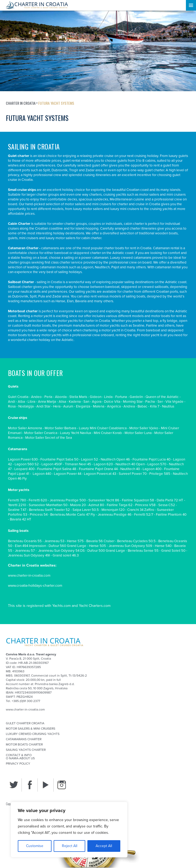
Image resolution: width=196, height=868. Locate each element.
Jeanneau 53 (54, 541)
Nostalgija (26, 406)
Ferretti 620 (38, 500)
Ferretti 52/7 (144, 515)
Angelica (114, 406)
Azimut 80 (96, 505)
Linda (108, 397)
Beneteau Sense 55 (143, 551)
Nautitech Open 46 (115, 459)
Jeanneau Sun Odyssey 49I (29, 555)
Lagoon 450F (52, 464)
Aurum (68, 406)
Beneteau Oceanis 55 (25, 541)
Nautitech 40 (130, 469)
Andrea (129, 406)
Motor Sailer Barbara (60, 428)
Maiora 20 (78, 505)
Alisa (62, 402)
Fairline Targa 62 (120, 505)
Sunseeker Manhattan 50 (48, 505)
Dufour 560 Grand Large (67, 546)
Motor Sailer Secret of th (44, 438)
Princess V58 (145, 505)
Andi (12, 402)
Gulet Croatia (18, 397)
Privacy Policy (18, 764)
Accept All (104, 846)
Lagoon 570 (157, 464)
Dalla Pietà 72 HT (170, 500)
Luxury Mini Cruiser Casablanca (103, 428)
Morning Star (133, 402)
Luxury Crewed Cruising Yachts (33, 734)
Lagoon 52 (90, 459)
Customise (35, 846)
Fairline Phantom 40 (171, 515)
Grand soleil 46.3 (66, 555)
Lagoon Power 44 (68, 474)
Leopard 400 (24, 469)
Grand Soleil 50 (173, 551)
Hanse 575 (75, 541)
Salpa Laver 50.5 (86, 510)
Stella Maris (78, 397)
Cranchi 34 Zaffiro (141, 510)
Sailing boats (18, 531)
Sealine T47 (17, 510)
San (86, 402)
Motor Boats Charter (24, 744)
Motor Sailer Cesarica (41, 433)
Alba (21, 402)
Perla (48, 397)
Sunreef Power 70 (133, 474)
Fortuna (121, 397)
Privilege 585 (160, 474)
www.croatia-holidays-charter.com (35, 586)
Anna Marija (47, 402)
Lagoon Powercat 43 (100, 474)
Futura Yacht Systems (56, 103)
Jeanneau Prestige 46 (115, 515)
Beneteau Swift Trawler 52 (49, 510)
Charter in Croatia (21, 103)
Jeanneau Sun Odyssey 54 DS (61, 551)
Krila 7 (155, 406)
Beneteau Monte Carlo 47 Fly (73, 515)
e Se (67, 438)
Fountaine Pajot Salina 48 (57, 469)
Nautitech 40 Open (130, 464)
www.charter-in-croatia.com (29, 576)
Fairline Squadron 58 (138, 500)
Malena (99, 406)
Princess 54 (39, 515)
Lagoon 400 (152, 469)
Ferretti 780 (17, 500)
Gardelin (136, 397)
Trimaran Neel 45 (78, 464)
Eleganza (83, 406)
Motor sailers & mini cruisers (31, 729)
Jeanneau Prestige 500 (68, 500)
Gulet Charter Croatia (25, 723)
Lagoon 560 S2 (27, 464)
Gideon (96, 397)
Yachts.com (61, 606)
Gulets (13, 387)
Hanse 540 (163, 546)
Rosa (12, 406)
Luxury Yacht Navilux (76, 433)
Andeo (36, 397)
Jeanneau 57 (25, 551)
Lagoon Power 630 (23, 459)
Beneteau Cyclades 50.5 (136, 541)
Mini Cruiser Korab (108, 433)
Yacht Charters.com (95, 606)
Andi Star (43, 406)
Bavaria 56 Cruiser (100, 541)
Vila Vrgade (174, 402)
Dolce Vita (112, 402)
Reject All (70, 846)
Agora (97, 402)
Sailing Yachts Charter (26, 750)
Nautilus (168, 406)
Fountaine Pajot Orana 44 (98, 469)
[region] (69, 830)
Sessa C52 (167, 505)
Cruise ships (18, 418)
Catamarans (18, 449)
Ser (160, 402)
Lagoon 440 (42, 474)
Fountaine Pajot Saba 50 (59, 459)
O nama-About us (20, 758)
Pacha (150, 402)
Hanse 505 (97, 546)
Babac (142, 406)
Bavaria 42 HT (21, 519)
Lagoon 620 (103, 464)
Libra (31, 402)
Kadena (75, 402)
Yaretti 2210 (17, 505)
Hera (57, 406)
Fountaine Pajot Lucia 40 (152, 459)
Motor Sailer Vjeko (144, 428)
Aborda (61, 397)
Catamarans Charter (24, 739)
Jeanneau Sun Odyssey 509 (130, 546)
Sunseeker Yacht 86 (104, 500)
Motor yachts (19, 490)
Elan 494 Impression (30, 546)
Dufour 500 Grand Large (106, 551)
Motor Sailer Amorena (25, 428)
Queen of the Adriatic (162, 397)
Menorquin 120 (113, 510)
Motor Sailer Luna (138, 433)
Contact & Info (19, 755)
